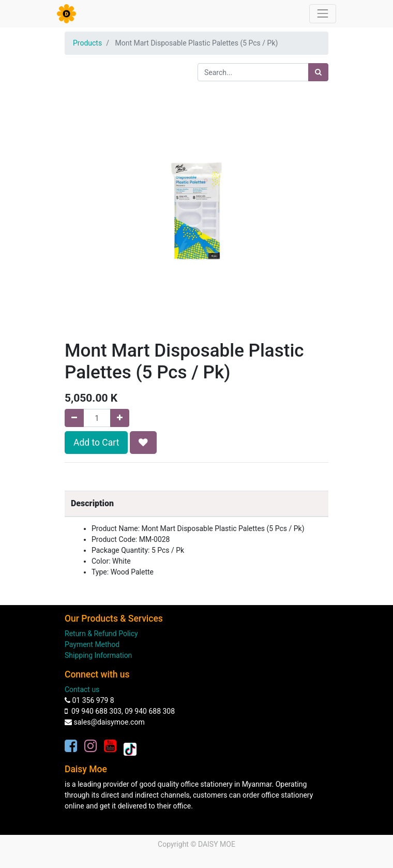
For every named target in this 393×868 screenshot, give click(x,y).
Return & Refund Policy (101, 634)
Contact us (82, 689)
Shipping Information (98, 655)
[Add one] (120, 418)
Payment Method (92, 644)
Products (87, 43)
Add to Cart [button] (96, 443)
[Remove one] (74, 418)
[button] (143, 443)
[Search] (318, 72)
